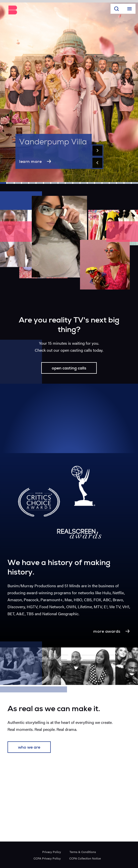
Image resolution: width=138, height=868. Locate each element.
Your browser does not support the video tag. (69, 418)
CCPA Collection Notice (85, 858)
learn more (36, 161)
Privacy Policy (52, 852)
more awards (112, 631)
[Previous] (97, 163)
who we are (29, 748)
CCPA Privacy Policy (47, 858)
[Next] (97, 150)
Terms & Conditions (83, 852)
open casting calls (69, 369)
